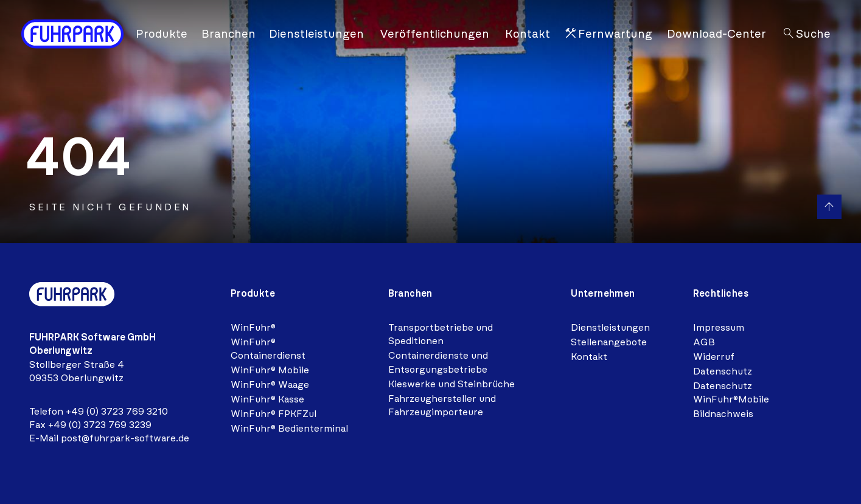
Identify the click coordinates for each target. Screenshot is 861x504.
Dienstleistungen (316, 34)
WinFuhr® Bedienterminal (289, 428)
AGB (704, 342)
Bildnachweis (723, 414)
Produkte (162, 34)
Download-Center (716, 34)
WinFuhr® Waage (270, 385)
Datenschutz (723, 371)
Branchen (228, 34)
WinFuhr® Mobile (270, 370)
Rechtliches (721, 293)
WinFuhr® (253, 327)
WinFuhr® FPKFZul (274, 414)
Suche (806, 34)
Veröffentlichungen (434, 34)
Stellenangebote (609, 342)
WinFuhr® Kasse (267, 399)
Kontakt (528, 34)
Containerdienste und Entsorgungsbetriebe (438, 362)
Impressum (719, 327)
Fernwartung (608, 34)
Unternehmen (603, 293)
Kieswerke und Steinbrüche (451, 384)
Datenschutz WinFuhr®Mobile (731, 392)
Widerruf (714, 357)
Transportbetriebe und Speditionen (441, 334)
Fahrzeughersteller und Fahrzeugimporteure (442, 405)
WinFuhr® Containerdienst (268, 349)
